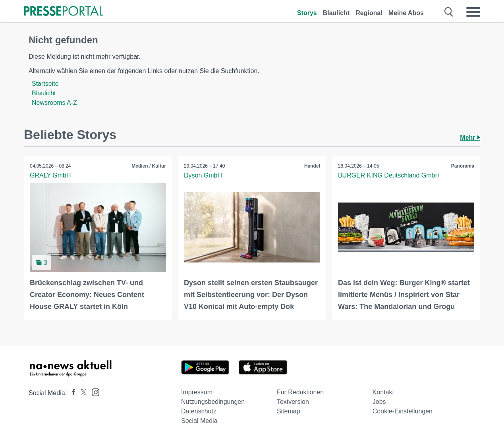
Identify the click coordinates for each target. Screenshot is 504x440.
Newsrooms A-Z (54, 103)
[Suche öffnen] (449, 12)
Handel (312, 166)
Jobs (379, 402)
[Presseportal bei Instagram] (93, 392)
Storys (307, 13)
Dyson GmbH (203, 175)
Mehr (470, 138)
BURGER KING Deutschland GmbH (389, 175)
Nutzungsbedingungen (213, 402)
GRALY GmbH (50, 175)
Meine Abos (406, 13)
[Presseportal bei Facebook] (71, 393)
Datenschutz (199, 411)
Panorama (463, 166)
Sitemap (289, 411)
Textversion (293, 402)
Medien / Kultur (149, 166)
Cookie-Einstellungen (403, 411)
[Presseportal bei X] (81, 393)
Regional (369, 13)
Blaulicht (336, 13)
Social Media (199, 421)
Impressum (197, 392)
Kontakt (383, 392)
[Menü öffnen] (473, 12)
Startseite (45, 84)
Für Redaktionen (300, 392)
